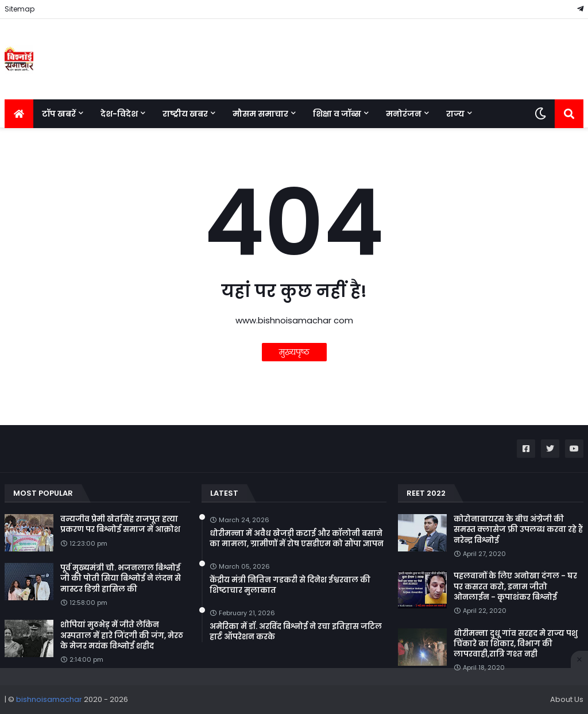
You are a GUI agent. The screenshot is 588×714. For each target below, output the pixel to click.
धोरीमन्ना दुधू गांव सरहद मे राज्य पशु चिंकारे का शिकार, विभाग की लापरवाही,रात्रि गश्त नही (516, 644)
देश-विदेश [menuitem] (119, 114)
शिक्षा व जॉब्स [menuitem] (337, 114)
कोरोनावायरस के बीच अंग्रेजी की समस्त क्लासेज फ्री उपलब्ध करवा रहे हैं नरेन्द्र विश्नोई (518, 530)
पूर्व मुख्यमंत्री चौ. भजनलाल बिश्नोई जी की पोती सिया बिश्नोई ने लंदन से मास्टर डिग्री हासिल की (121, 578)
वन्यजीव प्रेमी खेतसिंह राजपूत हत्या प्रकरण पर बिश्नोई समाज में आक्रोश (120, 524)
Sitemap (20, 9)
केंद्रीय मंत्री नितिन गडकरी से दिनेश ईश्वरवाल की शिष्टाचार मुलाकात (290, 585)
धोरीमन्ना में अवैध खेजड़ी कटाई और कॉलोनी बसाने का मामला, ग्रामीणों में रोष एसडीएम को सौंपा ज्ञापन (297, 539)
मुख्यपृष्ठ (294, 352)
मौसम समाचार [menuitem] (260, 114)
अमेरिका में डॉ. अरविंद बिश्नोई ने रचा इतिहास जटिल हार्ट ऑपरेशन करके (296, 632)
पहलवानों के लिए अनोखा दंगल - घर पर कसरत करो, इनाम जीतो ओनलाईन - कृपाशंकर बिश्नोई (515, 586)
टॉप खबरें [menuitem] (59, 114)
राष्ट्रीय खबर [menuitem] (185, 114)
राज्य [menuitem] (455, 114)
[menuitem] (19, 114)
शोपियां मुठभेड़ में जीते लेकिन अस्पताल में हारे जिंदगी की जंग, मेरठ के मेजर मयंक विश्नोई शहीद (122, 635)
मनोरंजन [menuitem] (404, 114)
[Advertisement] (294, 691)
